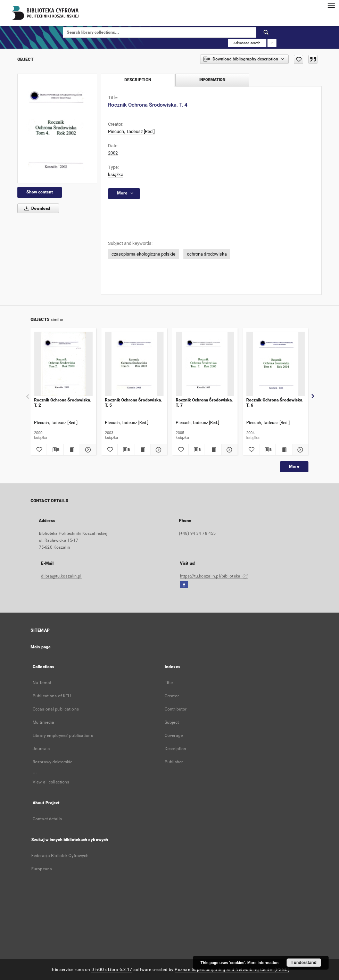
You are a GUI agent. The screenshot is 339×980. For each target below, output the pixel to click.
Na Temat (42, 683)
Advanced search (247, 43)
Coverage (174, 736)
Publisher (174, 762)
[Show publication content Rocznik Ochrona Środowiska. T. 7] (213, 450)
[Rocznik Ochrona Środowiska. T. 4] (57, 128)
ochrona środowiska (207, 254)
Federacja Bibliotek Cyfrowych (60, 856)
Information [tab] (212, 80)
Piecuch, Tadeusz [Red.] (131, 131)
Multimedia (43, 722)
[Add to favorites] (299, 59)
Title (169, 683)
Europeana (42, 869)
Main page (41, 647)
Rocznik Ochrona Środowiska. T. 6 (275, 402)
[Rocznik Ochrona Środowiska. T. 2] (63, 364)
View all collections (51, 782)
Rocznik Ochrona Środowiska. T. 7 (204, 402)
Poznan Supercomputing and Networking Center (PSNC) (232, 970)
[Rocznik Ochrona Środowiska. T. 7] (205, 364)
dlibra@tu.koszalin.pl (61, 576)
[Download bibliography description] (55, 450)
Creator (172, 696)
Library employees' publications (63, 736)
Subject (172, 722)
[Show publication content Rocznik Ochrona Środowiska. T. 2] (72, 450)
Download (36, 208)
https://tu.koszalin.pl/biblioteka (214, 576)
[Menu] (331, 6)
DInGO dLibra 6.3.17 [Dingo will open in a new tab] (112, 970)
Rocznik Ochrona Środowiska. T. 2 (63, 402)
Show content (40, 192)
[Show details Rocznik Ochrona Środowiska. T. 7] (229, 450)
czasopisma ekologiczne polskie (143, 254)
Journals (41, 749)
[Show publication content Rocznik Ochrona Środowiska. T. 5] (142, 450)
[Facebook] (184, 585)
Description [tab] (138, 80)
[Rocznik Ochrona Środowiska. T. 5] (134, 364)
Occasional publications (56, 709)
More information (263, 963)
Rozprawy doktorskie (52, 762)
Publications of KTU (52, 696)
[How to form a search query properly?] (272, 43)
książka (116, 175)
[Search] (266, 32)
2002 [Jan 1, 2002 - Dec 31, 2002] (113, 153)
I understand (304, 963)
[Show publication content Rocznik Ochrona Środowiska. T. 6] (284, 450)
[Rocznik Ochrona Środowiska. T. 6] (276, 364)
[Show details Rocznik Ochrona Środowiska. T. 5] (158, 450)
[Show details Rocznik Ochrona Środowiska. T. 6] (299, 450)
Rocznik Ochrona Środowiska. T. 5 (134, 402)
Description (175, 749)
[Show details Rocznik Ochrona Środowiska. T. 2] (87, 450)
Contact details (47, 819)
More (294, 466)
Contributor (176, 709)
